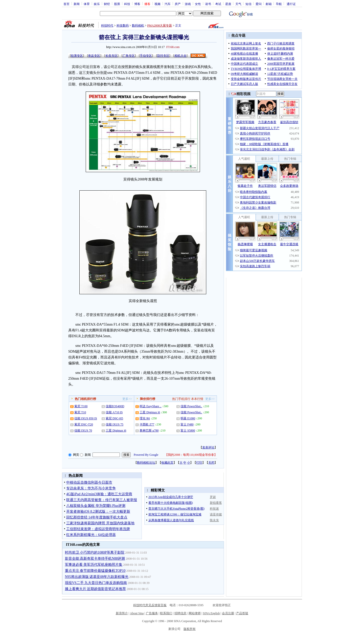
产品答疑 (242, 613)
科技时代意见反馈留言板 (150, 605)
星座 (228, 4)
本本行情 (197, 399)
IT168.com (173, 47)
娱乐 (97, 4)
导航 (279, 4)
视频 (157, 4)
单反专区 (94, 56)
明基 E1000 (188, 418)
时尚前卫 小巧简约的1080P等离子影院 (95, 552)
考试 (218, 4)
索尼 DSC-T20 (84, 424)
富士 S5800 (188, 430)
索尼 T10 (80, 412)
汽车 (168, 4)
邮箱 (269, 4)
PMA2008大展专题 (160, 26)
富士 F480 (187, 424)
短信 (248, 4)
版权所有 (190, 629)
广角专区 (129, 56)
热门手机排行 (181, 399)
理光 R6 (145, 418)
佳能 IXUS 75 (115, 424)
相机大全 (180, 56)
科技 (127, 4)
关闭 (211, 463)
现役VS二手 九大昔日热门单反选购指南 (96, 583)
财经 (107, 4)
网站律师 (195, 613)
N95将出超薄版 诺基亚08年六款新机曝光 (97, 577)
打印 (199, 463)
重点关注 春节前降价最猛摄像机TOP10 (95, 571)
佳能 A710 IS (114, 412)
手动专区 (146, 56)
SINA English (211, 613)
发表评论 (208, 447)
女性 (198, 4)
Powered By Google (146, 455)
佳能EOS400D (115, 406)
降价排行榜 (148, 399)
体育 (87, 4)
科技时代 (107, 26)
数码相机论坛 (146, 463)
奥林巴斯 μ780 (149, 430)
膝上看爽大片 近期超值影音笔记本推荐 (96, 589)
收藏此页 (167, 463)
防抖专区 (163, 56)
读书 (208, 4)
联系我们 (166, 613)
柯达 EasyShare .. (151, 406)
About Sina (137, 613)
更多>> (127, 399)
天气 (238, 4)
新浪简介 (122, 613)
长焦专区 (111, 56)
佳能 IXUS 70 (83, 430)
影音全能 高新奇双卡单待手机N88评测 (95, 559)
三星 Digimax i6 (116, 430)
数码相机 (138, 26)
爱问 (259, 4)
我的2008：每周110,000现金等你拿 (191, 455)
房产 (178, 4)
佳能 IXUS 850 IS (86, 418)
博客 (137, 4)
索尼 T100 (81, 406)
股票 (117, 4)
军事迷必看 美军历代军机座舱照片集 (94, 565)
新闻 (77, 4)
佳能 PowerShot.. (191, 406)
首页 (66, 4)
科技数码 (123, 26)
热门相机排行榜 (85, 399)
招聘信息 (180, 613)
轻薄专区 (77, 56)
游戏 (188, 4)
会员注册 (228, 613)
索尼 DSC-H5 (114, 418)
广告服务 (152, 613)
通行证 (291, 4)
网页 (76, 455)
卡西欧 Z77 (147, 424)
